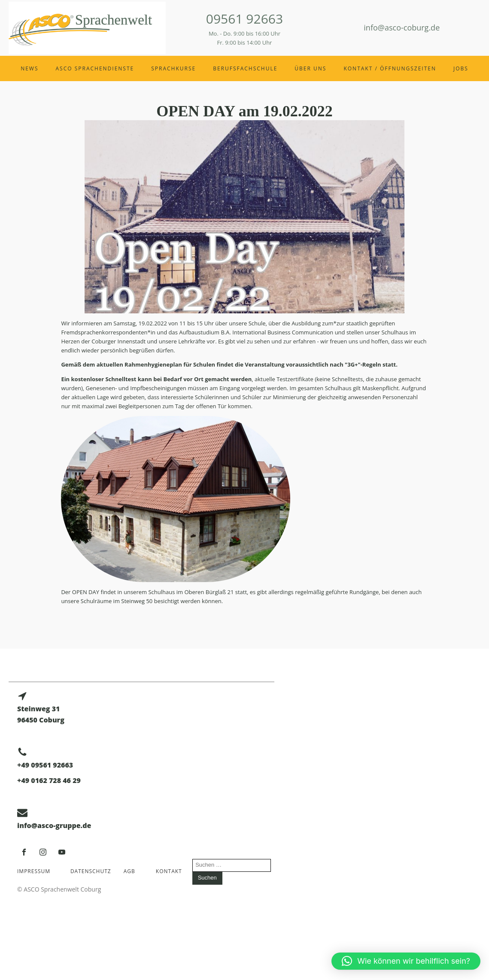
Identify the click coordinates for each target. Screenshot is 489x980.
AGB (129, 871)
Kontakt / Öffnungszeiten (390, 68)
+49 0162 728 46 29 (49, 780)
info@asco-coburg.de (402, 27)
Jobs (461, 68)
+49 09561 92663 (45, 765)
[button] (406, 961)
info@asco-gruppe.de (54, 825)
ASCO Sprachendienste (95, 68)
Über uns (310, 68)
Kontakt (169, 871)
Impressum (34, 871)
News (29, 68)
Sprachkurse (173, 68)
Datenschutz (91, 871)
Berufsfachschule (245, 68)
